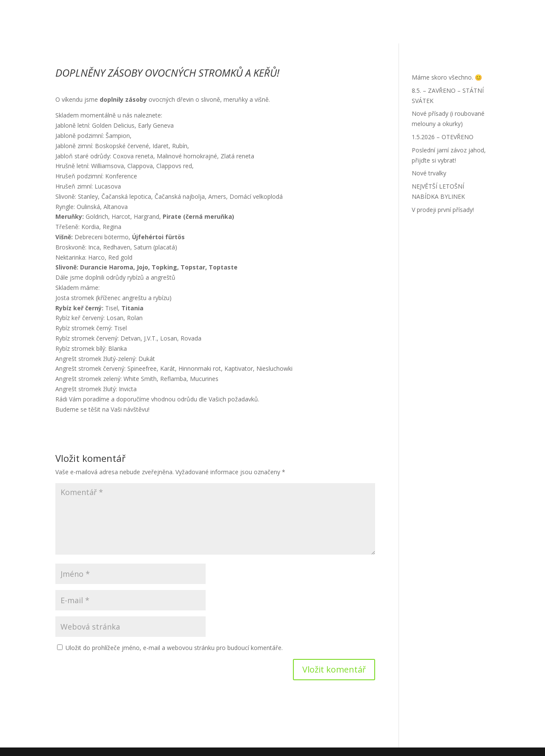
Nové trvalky (429, 173)
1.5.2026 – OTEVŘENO (443, 137)
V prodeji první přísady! (443, 210)
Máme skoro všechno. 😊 (447, 77)
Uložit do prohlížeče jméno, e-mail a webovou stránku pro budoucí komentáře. (174, 648)
